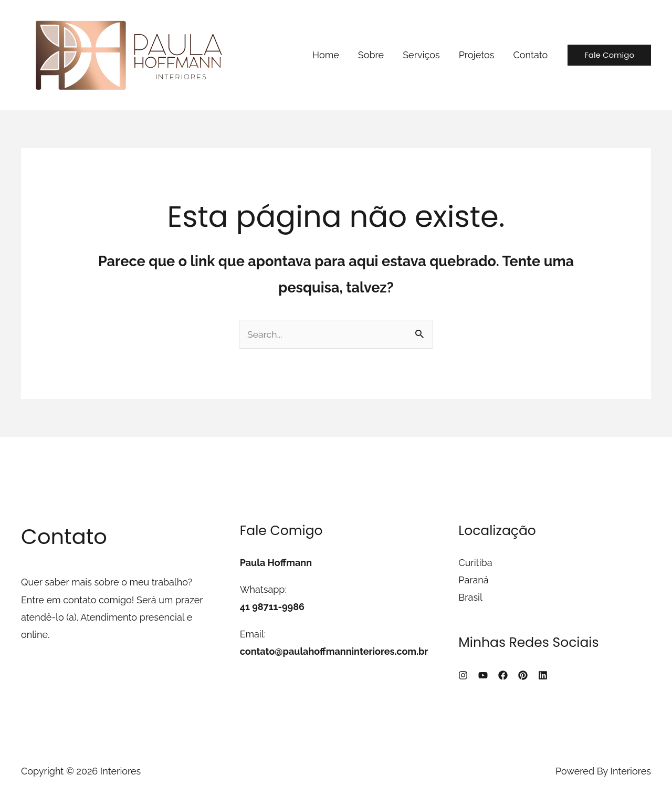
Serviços (421, 55)
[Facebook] (503, 675)
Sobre (371, 55)
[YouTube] (483, 675)
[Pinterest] (523, 675)
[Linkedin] (543, 675)
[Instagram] (463, 675)
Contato (530, 55)
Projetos (477, 55)
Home (326, 55)
